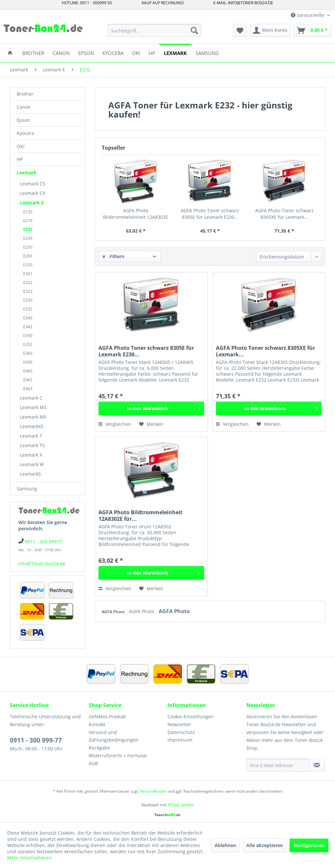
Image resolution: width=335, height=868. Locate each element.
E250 (28, 247)
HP (20, 159)
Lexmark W (32, 464)
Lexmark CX (33, 193)
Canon (24, 107)
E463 (28, 389)
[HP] (152, 53)
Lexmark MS (33, 407)
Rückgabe (99, 748)
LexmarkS (30, 474)
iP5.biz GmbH (181, 805)
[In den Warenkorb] (151, 408)
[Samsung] (207, 53)
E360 (28, 353)
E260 (28, 256)
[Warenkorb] (312, 30)
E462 (28, 380)
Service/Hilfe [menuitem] (308, 15)
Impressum (180, 740)
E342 (28, 327)
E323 (28, 291)
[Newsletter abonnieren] (317, 765)
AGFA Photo (114, 612)
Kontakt (97, 724)
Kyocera (25, 133)
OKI (21, 146)
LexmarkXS (32, 426)
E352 (28, 344)
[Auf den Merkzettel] (151, 424)
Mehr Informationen (29, 858)
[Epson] (86, 53)
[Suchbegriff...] (155, 30)
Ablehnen (225, 845)
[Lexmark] (175, 53)
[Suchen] (194, 30)
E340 (28, 318)
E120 (28, 212)
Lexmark (27, 172)
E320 (28, 265)
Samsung (27, 489)
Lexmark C (31, 398)
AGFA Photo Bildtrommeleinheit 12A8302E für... (136, 214)
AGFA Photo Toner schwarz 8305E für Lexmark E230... (210, 214)
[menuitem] (155, 30)
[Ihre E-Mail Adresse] (278, 765)
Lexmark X (31, 455)
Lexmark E (32, 203)
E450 (28, 362)
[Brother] (33, 53)
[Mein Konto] (270, 30)
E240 (28, 238)
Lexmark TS (32, 445)
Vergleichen (115, 424)
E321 (28, 274)
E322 (28, 283)
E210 (28, 221)
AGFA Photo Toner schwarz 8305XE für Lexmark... (284, 214)
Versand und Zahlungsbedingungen (114, 736)
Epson (23, 120)
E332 (28, 309)
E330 (28, 300)
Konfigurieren (309, 845)
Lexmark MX (33, 417)
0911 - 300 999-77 (36, 740)
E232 (28, 229)
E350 (28, 336)
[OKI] (136, 53)
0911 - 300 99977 (43, 542)
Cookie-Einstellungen (191, 717)
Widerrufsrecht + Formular (118, 755)
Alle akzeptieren (265, 845)
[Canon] (61, 53)
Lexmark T (31, 436)
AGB (93, 763)
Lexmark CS (33, 184)
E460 (28, 371)
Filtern (113, 256)
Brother (25, 94)
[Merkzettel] (240, 30)
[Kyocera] (113, 53)
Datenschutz (181, 732)
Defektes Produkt (107, 717)
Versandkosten (153, 791)
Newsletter (179, 724)
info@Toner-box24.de (42, 564)
